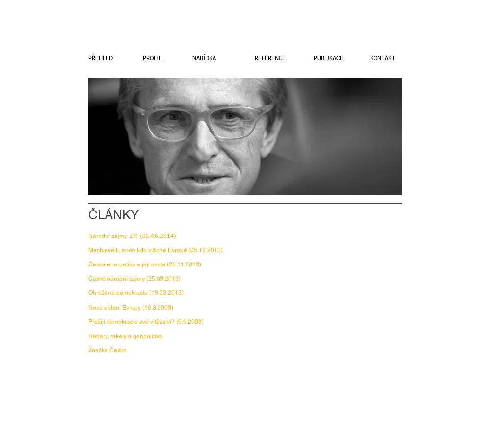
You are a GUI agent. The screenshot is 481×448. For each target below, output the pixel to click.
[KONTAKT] (382, 59)
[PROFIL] (152, 59)
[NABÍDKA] (204, 59)
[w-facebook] (444, 418)
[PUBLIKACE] (328, 59)
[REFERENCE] (270, 59)
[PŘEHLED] (101, 59)
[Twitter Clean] (458, 418)
